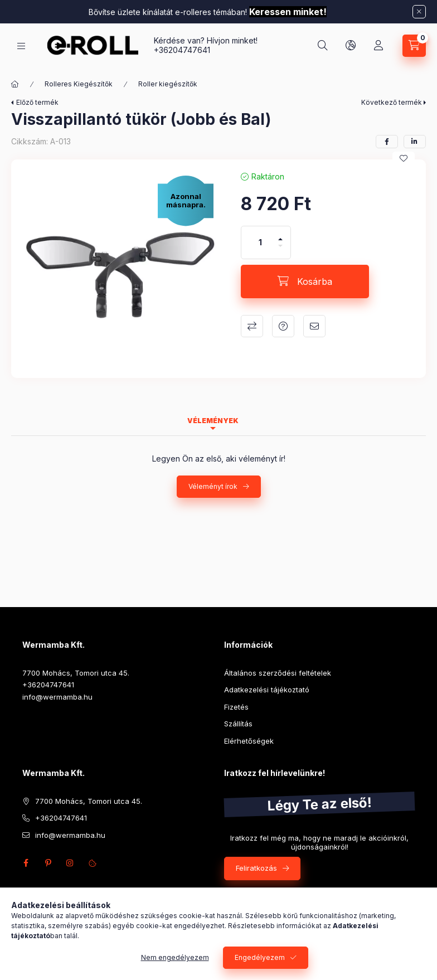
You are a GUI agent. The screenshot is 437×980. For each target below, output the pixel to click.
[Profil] (378, 46)
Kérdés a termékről (283, 326)
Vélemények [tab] (213, 421)
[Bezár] (419, 12)
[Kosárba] (305, 282)
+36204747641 (182, 50)
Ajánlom (314, 326)
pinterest (48, 863)
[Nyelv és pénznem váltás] (351, 46)
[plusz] (280, 234)
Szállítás (238, 724)
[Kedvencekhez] (404, 158)
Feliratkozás (256, 868)
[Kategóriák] (21, 46)
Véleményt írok (213, 486)
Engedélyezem (260, 957)
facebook (26, 863)
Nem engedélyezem (175, 957)
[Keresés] (323, 46)
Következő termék (392, 102)
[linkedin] (415, 142)
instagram (70, 863)
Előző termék (37, 102)
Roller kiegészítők (168, 84)
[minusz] (280, 251)
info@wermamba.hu (57, 697)
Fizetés (236, 707)
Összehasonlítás (252, 326)
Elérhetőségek (249, 741)
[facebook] (387, 142)
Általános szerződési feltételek (278, 673)
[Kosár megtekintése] (414, 46)
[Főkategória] (15, 84)
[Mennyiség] (260, 242)
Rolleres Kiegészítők (79, 84)
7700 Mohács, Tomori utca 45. (76, 673)
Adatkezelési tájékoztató (267, 690)
